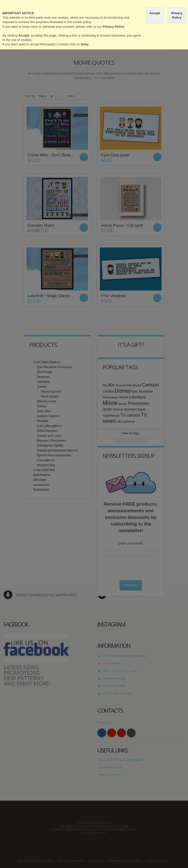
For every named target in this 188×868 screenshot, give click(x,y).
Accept (155, 13)
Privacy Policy (177, 15)
